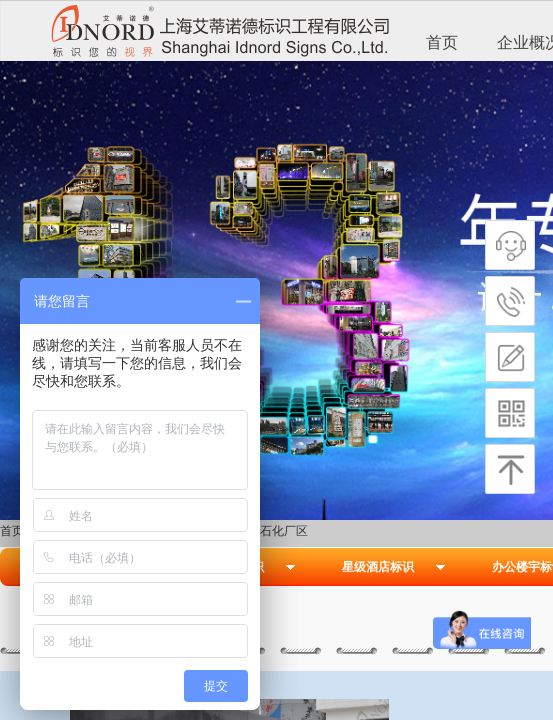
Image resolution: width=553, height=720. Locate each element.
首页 (442, 42)
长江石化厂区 (272, 531)
